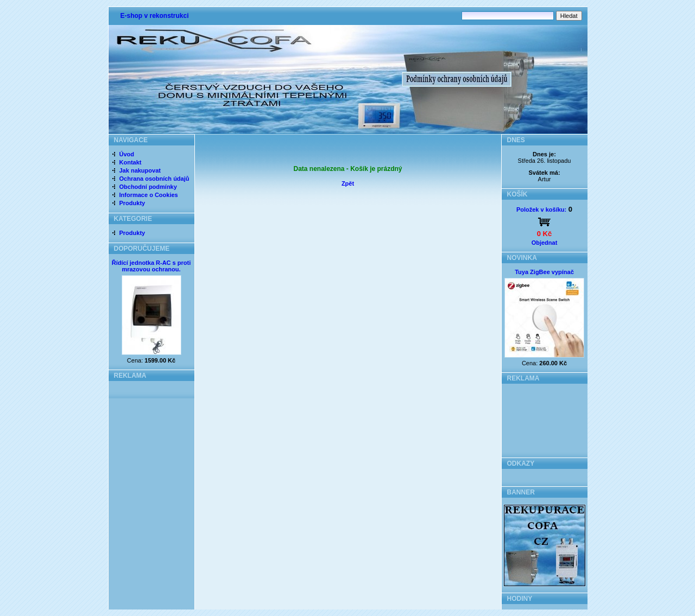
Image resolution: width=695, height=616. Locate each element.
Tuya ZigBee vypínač (544, 272)
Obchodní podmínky (148, 187)
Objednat (545, 243)
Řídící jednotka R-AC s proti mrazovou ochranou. (151, 266)
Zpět (348, 183)
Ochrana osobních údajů (154, 179)
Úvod (127, 154)
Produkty (132, 203)
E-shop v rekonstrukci (155, 16)
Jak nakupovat (140, 170)
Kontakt (131, 162)
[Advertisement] (544, 418)
